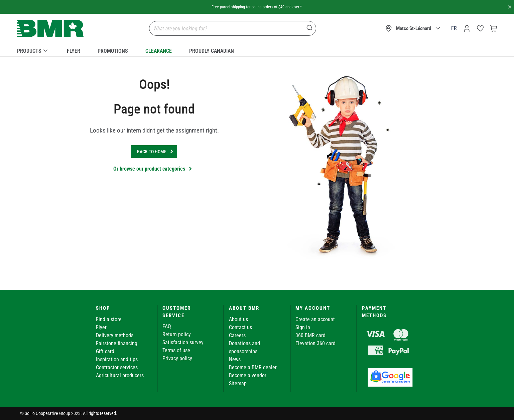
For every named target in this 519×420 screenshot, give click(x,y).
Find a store (109, 319)
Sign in (303, 327)
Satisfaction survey (183, 342)
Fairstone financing (117, 343)
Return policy (177, 334)
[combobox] (233, 28)
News (235, 359)
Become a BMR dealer (253, 367)
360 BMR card (310, 335)
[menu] (257, 50)
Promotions (113, 51)
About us (238, 319)
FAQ (167, 326)
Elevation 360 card (315, 343)
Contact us (240, 327)
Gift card (105, 351)
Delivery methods (115, 335)
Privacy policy (177, 358)
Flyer (74, 51)
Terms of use (176, 350)
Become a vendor (248, 375)
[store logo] (50, 29)
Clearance (159, 51)
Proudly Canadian (212, 51)
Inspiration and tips (117, 359)
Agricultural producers (120, 375)
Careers (237, 335)
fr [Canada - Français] (454, 28)
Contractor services (117, 367)
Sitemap (238, 383)
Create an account (315, 319)
